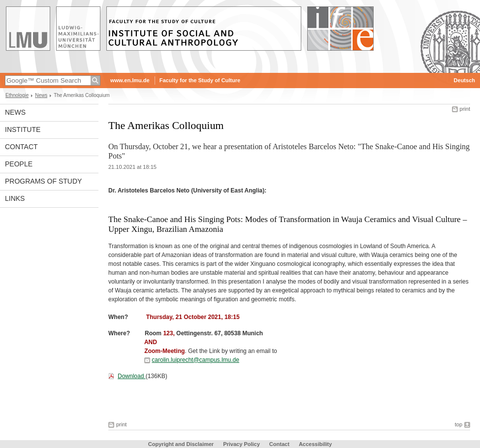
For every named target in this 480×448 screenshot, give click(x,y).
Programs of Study (43, 181)
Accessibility (315, 444)
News (41, 95)
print (465, 109)
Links (15, 198)
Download (132, 376)
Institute (23, 129)
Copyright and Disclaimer (181, 444)
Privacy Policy (241, 444)
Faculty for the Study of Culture (200, 80)
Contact (21, 147)
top (459, 424)
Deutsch (464, 80)
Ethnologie (17, 95)
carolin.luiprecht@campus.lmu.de (195, 360)
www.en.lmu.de (130, 80)
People (19, 164)
